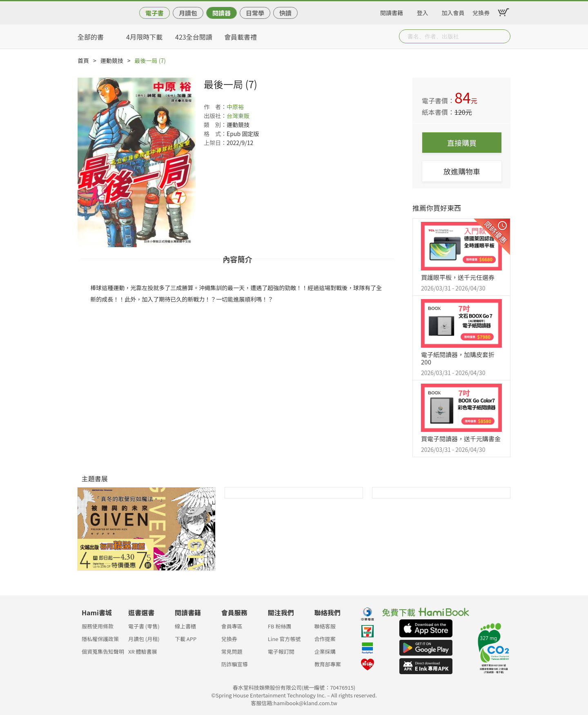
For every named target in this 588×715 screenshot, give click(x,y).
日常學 (255, 13)
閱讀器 (222, 13)
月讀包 (188, 13)
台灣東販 (238, 116)
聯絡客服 (325, 626)
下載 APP (186, 639)
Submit (503, 36)
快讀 (285, 13)
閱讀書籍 (392, 11)
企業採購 (325, 651)
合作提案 (325, 639)
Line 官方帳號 (284, 639)
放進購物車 (462, 171)
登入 (423, 11)
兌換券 (481, 11)
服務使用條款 (98, 626)
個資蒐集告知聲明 (103, 651)
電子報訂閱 (281, 651)
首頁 (83, 60)
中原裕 (235, 107)
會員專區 (232, 626)
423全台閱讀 (194, 37)
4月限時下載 (144, 37)
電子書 (155, 13)
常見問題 (232, 651)
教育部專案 (328, 664)
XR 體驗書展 (143, 651)
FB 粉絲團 (280, 626)
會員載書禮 (241, 37)
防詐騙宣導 (235, 664)
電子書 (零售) (144, 626)
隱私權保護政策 (100, 639)
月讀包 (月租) (144, 639)
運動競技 (112, 60)
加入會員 (453, 11)
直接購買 (462, 143)
